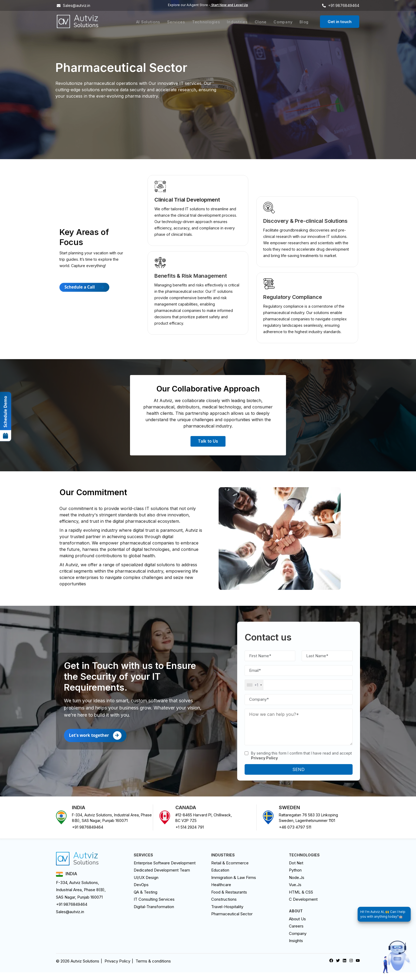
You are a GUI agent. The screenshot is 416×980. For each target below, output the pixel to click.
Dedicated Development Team (162, 878)
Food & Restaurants (229, 900)
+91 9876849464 (88, 835)
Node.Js (297, 885)
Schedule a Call (85, 299)
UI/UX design (146, 885)
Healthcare (221, 893)
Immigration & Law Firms (234, 885)
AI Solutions (153, 22)
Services (181, 22)
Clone (263, 22)
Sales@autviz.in (70, 919)
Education (220, 878)
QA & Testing (146, 900)
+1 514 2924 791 (190, 835)
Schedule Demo (6, 419)
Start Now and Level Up (229, 5)
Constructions (224, 907)
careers (296, 934)
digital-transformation (154, 914)
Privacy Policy (117, 969)
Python (295, 878)
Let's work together (96, 743)
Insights (296, 949)
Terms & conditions (153, 969)
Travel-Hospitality (227, 914)
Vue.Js (295, 893)
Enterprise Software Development (165, 871)
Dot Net (296, 871)
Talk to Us (208, 446)
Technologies (209, 22)
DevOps (141, 893)
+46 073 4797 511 (295, 835)
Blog (304, 22)
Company (284, 22)
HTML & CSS (301, 900)
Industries (240, 22)
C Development (303, 907)
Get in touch (340, 22)
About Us (297, 927)
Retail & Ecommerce (230, 871)
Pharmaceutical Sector (232, 922)
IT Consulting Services (154, 907)
